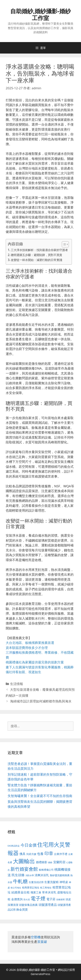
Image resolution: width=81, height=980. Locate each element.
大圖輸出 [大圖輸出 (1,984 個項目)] (24, 861)
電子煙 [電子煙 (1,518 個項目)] (38, 898)
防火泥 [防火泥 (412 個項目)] (27, 900)
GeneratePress (40, 974)
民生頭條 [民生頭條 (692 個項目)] (18, 875)
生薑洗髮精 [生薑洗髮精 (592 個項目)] (51, 882)
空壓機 (36, 937)
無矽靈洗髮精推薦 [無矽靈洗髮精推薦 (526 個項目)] (60, 875)
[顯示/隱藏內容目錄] (63, 244)
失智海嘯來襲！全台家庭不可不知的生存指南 (40, 796)
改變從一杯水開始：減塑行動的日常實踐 (37, 260)
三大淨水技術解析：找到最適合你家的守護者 (39, 250)
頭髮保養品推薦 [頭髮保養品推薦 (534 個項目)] (28, 905)
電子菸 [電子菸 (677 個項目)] (51, 899)
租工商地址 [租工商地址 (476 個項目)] (46, 888)
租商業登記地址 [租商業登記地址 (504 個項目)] (31, 887)
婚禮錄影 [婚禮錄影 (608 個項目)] (42, 862)
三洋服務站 (14, 652)
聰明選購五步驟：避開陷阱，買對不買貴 (37, 255)
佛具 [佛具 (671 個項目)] (22, 854)
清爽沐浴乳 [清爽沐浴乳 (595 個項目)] (42, 875)
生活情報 (17, 684)
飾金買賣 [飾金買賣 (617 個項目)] (22, 909)
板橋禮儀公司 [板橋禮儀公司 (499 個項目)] (46, 870)
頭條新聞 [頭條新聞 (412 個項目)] (60, 900)
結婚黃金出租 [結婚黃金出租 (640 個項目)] (21, 892)
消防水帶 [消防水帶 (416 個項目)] (30, 875)
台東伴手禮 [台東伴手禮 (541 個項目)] (61, 854)
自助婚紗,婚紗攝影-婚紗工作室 (40, 14)
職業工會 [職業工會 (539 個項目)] (36, 892)
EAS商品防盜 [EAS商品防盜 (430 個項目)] (14, 846)
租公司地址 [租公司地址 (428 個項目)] (16, 888)
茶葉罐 (42, 942)
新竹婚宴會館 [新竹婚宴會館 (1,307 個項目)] (24, 869)
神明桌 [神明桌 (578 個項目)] (64, 882)
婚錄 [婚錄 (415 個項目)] (50, 862)
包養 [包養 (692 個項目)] (40, 854)
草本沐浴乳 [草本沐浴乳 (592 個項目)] (49, 892)
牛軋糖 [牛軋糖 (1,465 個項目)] (20, 881)
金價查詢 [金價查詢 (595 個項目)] (17, 899)
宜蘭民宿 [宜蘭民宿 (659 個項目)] (59, 862)
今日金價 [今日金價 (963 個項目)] (29, 845)
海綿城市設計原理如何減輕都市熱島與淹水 (41, 701)
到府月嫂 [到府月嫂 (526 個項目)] (31, 854)
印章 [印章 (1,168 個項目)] (49, 853)
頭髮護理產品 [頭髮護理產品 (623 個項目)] (48, 905)
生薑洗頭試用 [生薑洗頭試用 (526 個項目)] (36, 882)
